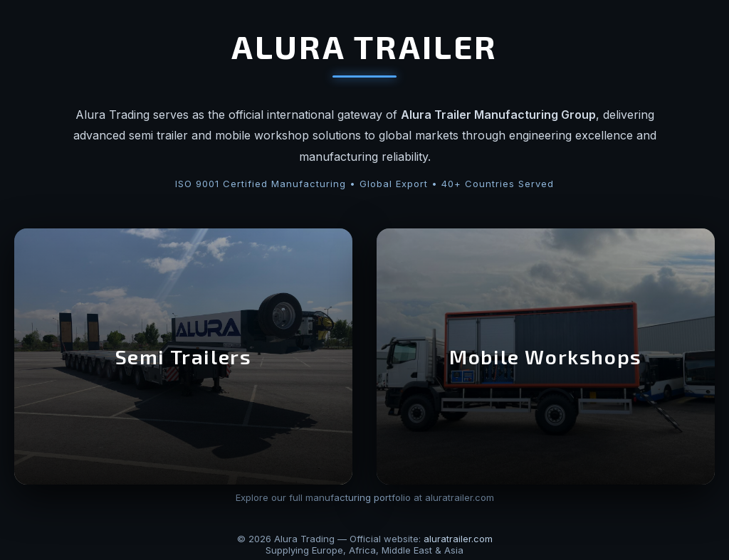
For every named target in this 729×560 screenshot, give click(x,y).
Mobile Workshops (546, 356)
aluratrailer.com (458, 539)
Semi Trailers (184, 356)
